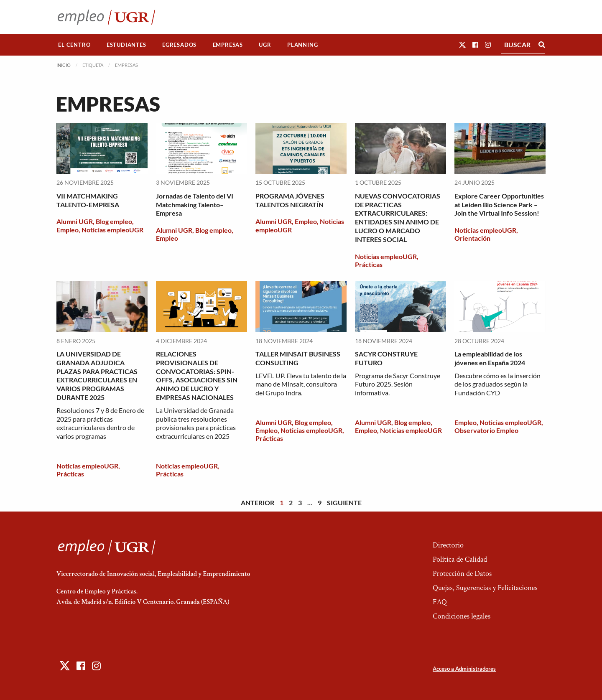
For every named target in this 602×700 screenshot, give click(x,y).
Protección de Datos (462, 574)
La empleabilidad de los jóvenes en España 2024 (490, 358)
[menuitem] (74, 45)
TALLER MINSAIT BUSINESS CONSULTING (298, 358)
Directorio (448, 545)
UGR (265, 45)
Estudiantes (126, 45)
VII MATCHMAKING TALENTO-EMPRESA (88, 200)
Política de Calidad (460, 559)
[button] (462, 45)
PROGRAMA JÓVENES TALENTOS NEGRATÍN (290, 200)
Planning (302, 45)
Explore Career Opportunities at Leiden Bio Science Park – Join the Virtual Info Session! (499, 205)
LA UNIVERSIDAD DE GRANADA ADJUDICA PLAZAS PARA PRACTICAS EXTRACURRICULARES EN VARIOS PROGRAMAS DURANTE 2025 (97, 375)
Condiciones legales (462, 616)
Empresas (228, 45)
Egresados (179, 45)
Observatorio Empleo (486, 430)
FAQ (440, 602)
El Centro (74, 45)
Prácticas (369, 264)
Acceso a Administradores (464, 669)
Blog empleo (114, 221)
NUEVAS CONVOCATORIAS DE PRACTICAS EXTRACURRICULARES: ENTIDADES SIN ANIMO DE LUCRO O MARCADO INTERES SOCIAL (398, 218)
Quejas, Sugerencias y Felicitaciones (485, 588)
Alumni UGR (75, 221)
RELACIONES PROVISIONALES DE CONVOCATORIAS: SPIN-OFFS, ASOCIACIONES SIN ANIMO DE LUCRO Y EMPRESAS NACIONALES (197, 375)
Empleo (68, 230)
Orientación (472, 238)
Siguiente (344, 503)
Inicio (64, 65)
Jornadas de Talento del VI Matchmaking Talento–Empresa (195, 205)
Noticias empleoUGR (112, 230)
